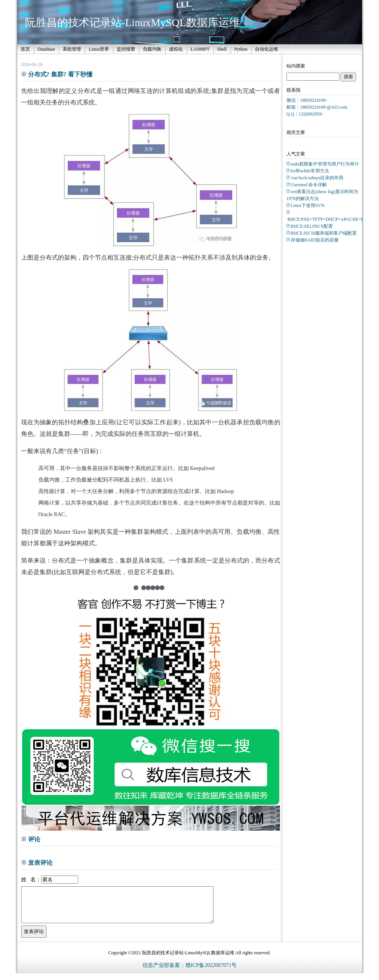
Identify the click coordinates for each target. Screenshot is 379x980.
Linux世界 (99, 49)
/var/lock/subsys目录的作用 (317, 178)
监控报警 (126, 49)
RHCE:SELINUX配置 (312, 226)
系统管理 (72, 49)
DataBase (46, 49)
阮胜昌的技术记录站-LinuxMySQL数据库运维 (132, 22)
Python (241, 49)
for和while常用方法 (310, 171)
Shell (222, 49)
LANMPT (200, 49)
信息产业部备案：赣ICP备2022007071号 (190, 972)
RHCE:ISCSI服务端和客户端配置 (324, 233)
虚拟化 (176, 49)
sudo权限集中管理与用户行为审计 (325, 164)
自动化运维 (266, 49)
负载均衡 (152, 49)
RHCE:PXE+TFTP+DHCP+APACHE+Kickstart (333, 219)
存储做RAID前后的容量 (315, 240)
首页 (25, 49)
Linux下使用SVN (308, 205)
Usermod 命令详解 (309, 185)
